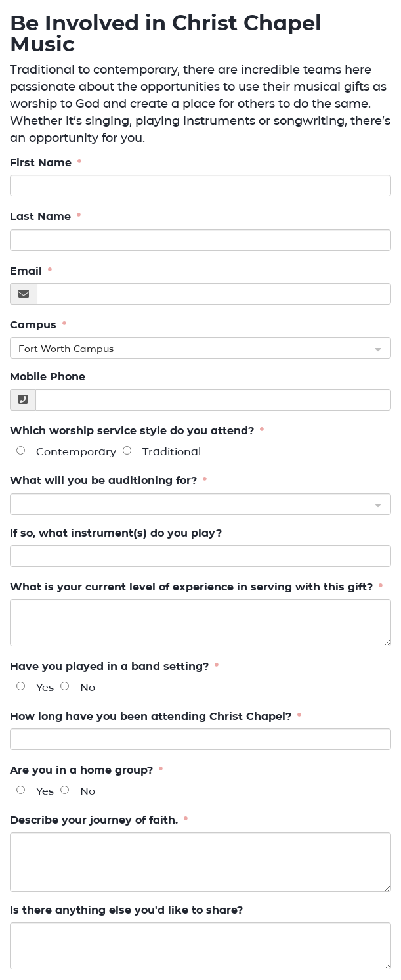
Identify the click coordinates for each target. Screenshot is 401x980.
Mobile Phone (48, 377)
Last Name (42, 217)
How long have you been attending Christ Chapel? (152, 716)
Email (28, 271)
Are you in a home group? (83, 770)
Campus (35, 325)
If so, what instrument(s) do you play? (116, 533)
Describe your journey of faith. (95, 820)
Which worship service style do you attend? (134, 431)
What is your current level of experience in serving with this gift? (193, 587)
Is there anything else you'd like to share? (126, 910)
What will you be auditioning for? (105, 481)
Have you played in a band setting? (111, 666)
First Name (42, 163)
